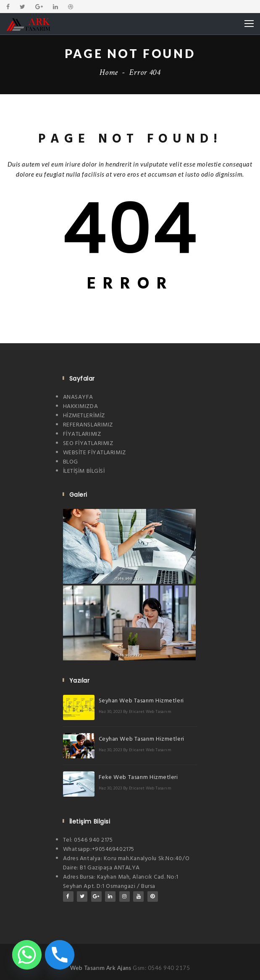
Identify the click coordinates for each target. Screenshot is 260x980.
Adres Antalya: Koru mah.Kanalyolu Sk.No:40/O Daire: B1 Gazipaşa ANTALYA (126, 863)
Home (109, 72)
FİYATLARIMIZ (82, 434)
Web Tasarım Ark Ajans (102, 968)
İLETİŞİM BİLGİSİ (84, 471)
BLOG (71, 462)
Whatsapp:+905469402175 (99, 849)
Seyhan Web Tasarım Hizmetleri (141, 701)
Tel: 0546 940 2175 (88, 840)
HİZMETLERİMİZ (84, 416)
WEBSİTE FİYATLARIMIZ (95, 453)
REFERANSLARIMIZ (88, 425)
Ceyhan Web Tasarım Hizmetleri (142, 739)
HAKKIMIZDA (81, 407)
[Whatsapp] (27, 955)
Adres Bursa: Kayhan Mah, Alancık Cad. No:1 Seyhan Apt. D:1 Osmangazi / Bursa (121, 882)
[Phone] (60, 955)
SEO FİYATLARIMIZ (88, 444)
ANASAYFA (78, 397)
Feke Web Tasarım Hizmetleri (138, 777)
